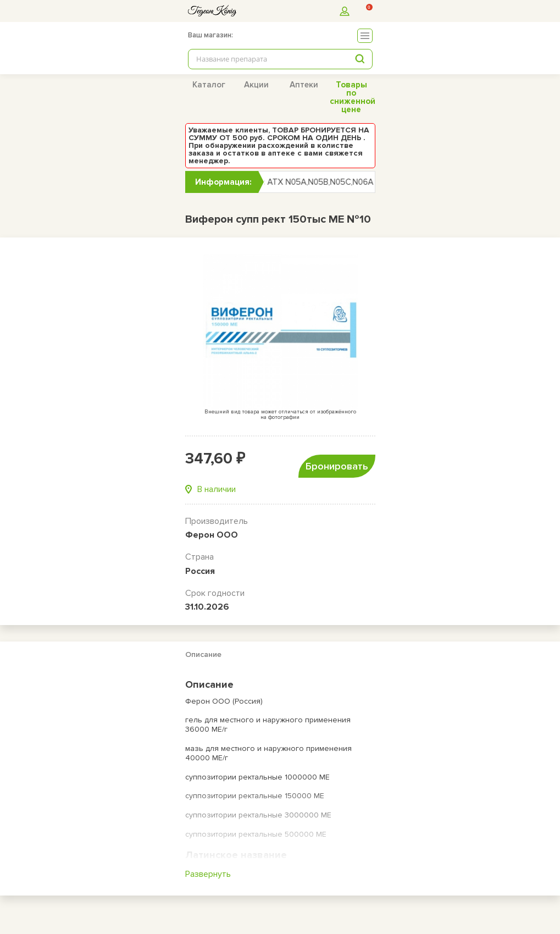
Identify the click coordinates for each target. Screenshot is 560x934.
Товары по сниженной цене (353, 97)
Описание (203, 654)
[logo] (212, 11)
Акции (256, 85)
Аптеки (304, 85)
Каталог (209, 85)
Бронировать (337, 466)
